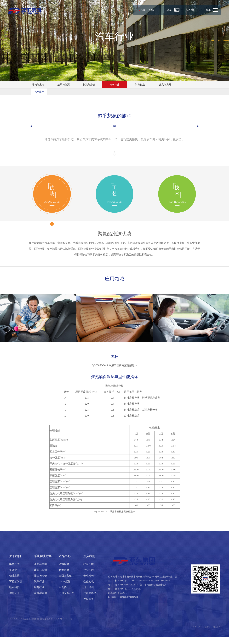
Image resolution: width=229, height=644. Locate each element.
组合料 (63, 595)
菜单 (207, 10)
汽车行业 (115, 85)
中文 (127, 10)
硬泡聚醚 (64, 571)
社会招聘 (89, 577)
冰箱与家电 (38, 85)
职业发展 (14, 583)
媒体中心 (14, 577)
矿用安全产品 (67, 600)
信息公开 (14, 600)
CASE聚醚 (65, 589)
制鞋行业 (140, 85)
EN (132, 10)
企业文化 (89, 589)
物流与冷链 (89, 85)
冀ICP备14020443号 (64, 626)
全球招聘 (89, 583)
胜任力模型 (90, 600)
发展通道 (89, 606)
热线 (140, 10)
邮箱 (160, 10)
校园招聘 (89, 571)
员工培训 (89, 595)
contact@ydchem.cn (129, 604)
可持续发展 (16, 589)
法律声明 (207, 634)
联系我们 (14, 595)
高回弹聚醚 (65, 583)
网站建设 (217, 634)
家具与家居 (165, 85)
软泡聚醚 (64, 577)
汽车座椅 (39, 92)
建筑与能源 (64, 85)
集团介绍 (14, 571)
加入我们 (184, 10)
